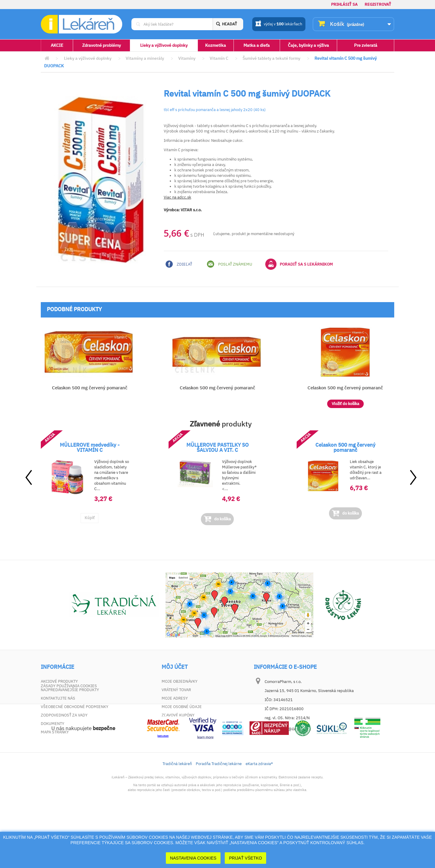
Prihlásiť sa (344, 4)
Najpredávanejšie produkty (70, 690)
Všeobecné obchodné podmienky (75, 707)
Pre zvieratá (366, 45)
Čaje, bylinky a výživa (308, 45)
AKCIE (57, 45)
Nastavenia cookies (193, 858)
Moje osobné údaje (182, 707)
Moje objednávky (180, 681)
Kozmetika (216, 45)
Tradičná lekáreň (177, 818)
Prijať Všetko (245, 858)
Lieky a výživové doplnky (164, 45)
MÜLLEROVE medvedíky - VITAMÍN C (90, 447)
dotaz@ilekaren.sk (295, 729)
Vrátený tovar (176, 690)
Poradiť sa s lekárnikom (299, 264)
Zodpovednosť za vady (64, 715)
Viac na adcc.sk (177, 197)
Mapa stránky (55, 732)
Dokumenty (53, 724)
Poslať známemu (230, 264)
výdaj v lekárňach (279, 24)
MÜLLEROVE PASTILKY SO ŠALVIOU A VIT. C (217, 447)
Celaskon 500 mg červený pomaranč (90, 388)
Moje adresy (175, 698)
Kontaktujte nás (58, 698)
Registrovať (378, 4)
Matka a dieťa (257, 45)
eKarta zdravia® (259, 818)
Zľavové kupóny (178, 715)
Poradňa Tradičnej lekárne (219, 818)
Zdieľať (179, 264)
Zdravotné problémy (101, 45)
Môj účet (175, 667)
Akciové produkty (59, 681)
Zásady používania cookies (69, 740)
